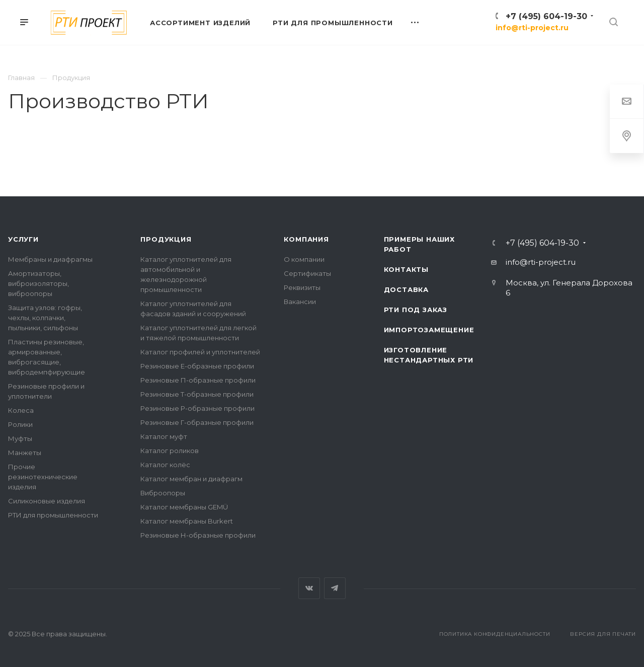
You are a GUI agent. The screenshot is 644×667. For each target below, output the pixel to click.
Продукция (166, 239)
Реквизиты (302, 287)
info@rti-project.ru (532, 28)
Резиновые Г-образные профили (197, 422)
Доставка (406, 289)
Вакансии (300, 302)
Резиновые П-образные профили (198, 380)
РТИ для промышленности (53, 515)
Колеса (21, 410)
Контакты (406, 269)
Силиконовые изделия (47, 501)
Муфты (20, 438)
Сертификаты (307, 273)
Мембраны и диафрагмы (50, 259)
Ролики (20, 424)
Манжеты (25, 453)
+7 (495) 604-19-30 (546, 16)
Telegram (335, 588)
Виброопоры (163, 493)
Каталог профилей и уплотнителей (200, 352)
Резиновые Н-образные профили (198, 535)
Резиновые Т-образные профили (197, 394)
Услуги (23, 239)
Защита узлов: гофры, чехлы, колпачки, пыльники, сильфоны (45, 318)
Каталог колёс (165, 465)
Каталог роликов (170, 451)
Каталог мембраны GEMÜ (184, 507)
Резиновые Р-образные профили (197, 408)
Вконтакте (309, 588)
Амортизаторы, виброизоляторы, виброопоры (38, 283)
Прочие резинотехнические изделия (43, 477)
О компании (304, 259)
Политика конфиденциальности (495, 634)
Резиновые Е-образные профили (197, 366)
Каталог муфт (164, 436)
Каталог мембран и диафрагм (191, 479)
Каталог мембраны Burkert (187, 521)
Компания (306, 239)
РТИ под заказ (416, 310)
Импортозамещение (429, 330)
